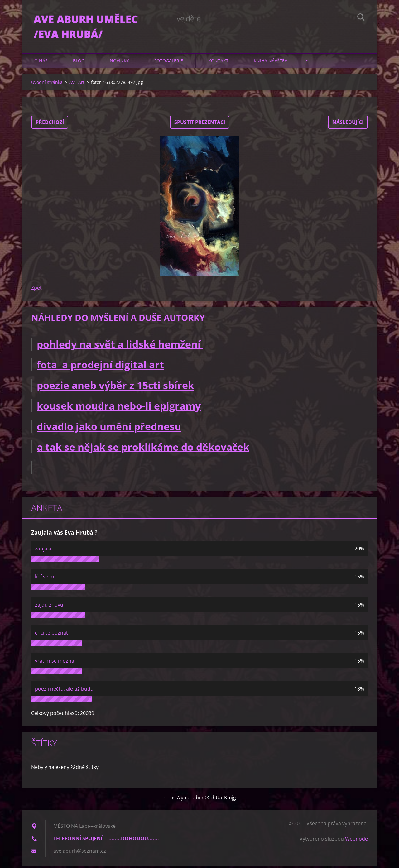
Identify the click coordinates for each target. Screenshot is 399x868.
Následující (348, 124)
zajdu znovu (49, 606)
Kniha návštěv (270, 62)
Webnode (356, 840)
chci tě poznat (51, 634)
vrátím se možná (55, 662)
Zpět (36, 289)
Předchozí (50, 124)
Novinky (119, 62)
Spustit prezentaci (200, 124)
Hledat (361, 18)
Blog (79, 62)
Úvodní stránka (47, 84)
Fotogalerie (169, 62)
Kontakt (218, 62)
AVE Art (77, 84)
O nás (41, 62)
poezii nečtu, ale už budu (64, 690)
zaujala (43, 550)
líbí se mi (45, 578)
